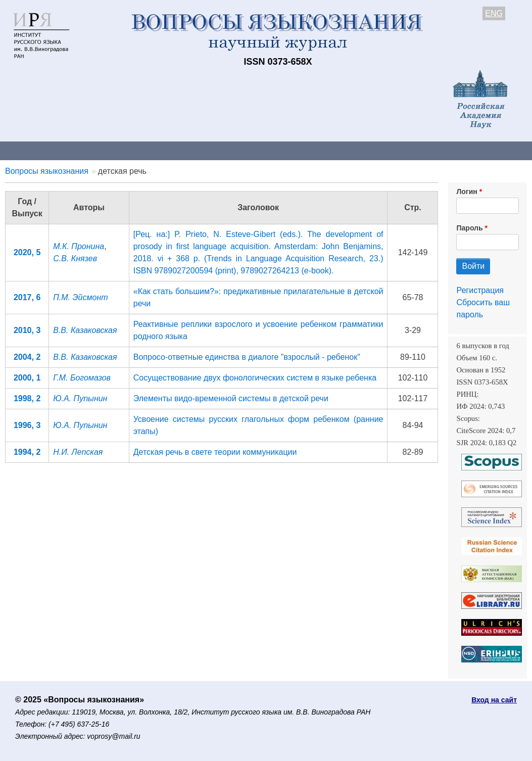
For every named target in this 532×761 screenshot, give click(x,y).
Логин (467, 192)
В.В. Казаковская (85, 330)
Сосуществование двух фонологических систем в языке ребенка (255, 378)
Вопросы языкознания (47, 171)
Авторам (142, 150)
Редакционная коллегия (434, 150)
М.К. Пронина (79, 246)
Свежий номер (206, 150)
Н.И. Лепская (78, 452)
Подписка (351, 150)
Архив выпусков (283, 150)
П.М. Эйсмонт (80, 297)
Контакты (88, 150)
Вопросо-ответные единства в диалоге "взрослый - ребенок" (247, 357)
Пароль (469, 228)
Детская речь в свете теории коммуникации (215, 452)
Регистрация (480, 290)
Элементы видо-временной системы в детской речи (231, 398)
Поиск (510, 150)
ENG (494, 13)
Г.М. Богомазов (82, 378)
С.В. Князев (75, 258)
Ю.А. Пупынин (80, 398)
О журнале (30, 150)
